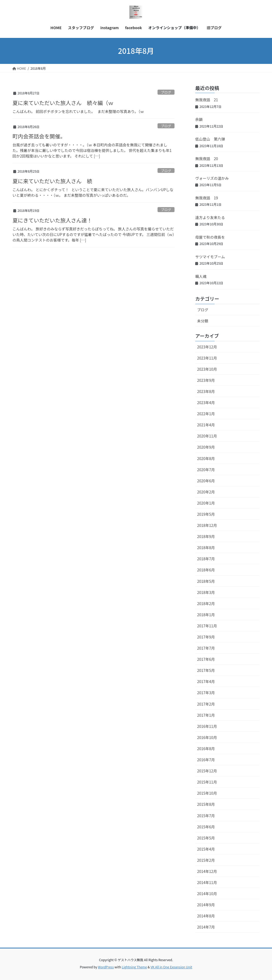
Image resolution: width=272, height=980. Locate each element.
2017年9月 (206, 637)
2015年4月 (206, 849)
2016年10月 (207, 737)
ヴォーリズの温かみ (212, 178)
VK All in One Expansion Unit (171, 967)
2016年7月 (206, 760)
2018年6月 (206, 570)
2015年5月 (206, 838)
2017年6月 (206, 659)
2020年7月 (206, 470)
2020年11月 (207, 436)
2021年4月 (206, 425)
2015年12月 (207, 771)
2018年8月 (206, 548)
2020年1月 (206, 503)
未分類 (203, 321)
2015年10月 (207, 793)
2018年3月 (206, 592)
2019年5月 (206, 514)
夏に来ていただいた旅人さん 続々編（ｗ (63, 103)
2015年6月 (206, 827)
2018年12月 (207, 525)
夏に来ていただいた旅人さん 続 (52, 181)
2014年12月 (207, 871)
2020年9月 (206, 447)
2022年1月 (206, 414)
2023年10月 (207, 369)
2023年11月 (207, 358)
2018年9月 (206, 536)
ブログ (166, 92)
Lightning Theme (134, 967)
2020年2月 (206, 492)
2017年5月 (206, 670)
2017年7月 (206, 648)
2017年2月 (206, 704)
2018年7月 (206, 559)
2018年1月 (206, 615)
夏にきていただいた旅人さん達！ (52, 220)
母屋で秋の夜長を (210, 237)
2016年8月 (206, 749)
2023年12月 (207, 347)
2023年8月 (206, 391)
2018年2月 (206, 603)
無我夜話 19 (207, 198)
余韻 (199, 119)
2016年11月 (207, 726)
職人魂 (201, 276)
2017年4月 (206, 681)
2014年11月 (207, 882)
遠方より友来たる (210, 217)
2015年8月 (206, 804)
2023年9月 (206, 380)
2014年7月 (206, 927)
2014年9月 (206, 905)
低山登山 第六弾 (210, 139)
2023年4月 (206, 402)
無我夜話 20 (207, 159)
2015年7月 (206, 816)
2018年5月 (206, 581)
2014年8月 (206, 916)
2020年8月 (206, 458)
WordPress (106, 967)
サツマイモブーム (210, 257)
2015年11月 (207, 782)
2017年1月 (206, 715)
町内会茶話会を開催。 (39, 136)
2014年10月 (207, 894)
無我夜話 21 (207, 100)
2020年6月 (206, 481)
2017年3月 (206, 693)
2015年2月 (206, 860)
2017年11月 (207, 626)
